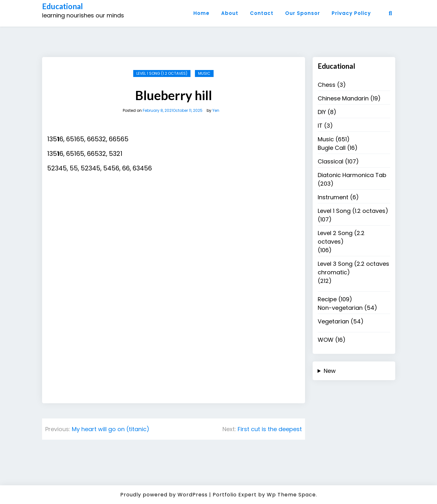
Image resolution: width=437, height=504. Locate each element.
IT (320, 126)
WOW (326, 340)
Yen (216, 111)
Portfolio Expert (235, 495)
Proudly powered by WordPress (164, 495)
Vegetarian (333, 321)
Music (204, 73)
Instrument (333, 197)
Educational (62, 6)
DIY (322, 112)
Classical (331, 161)
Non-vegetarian (340, 308)
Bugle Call (332, 148)
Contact (262, 13)
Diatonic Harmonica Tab (352, 175)
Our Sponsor (303, 13)
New (330, 371)
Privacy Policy (351, 13)
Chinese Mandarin (343, 98)
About (230, 13)
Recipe (327, 299)
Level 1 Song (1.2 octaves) (162, 73)
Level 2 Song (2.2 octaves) (341, 237)
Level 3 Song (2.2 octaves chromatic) (353, 268)
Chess (327, 85)
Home (201, 13)
